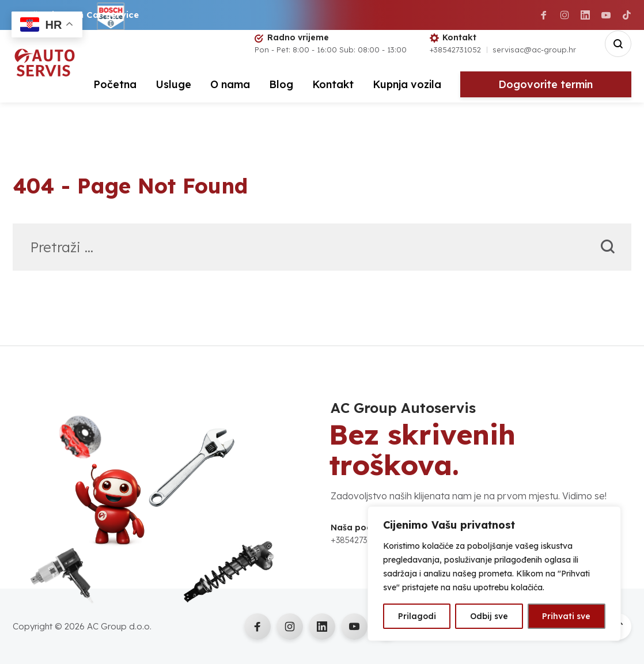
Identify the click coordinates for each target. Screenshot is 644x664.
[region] (494, 574)
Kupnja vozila (407, 84)
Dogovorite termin (545, 84)
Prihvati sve (566, 616)
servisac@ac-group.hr (534, 50)
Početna (115, 84)
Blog (281, 84)
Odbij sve (489, 616)
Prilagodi (417, 616)
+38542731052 (455, 50)
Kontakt (333, 84)
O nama (230, 84)
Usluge (173, 84)
